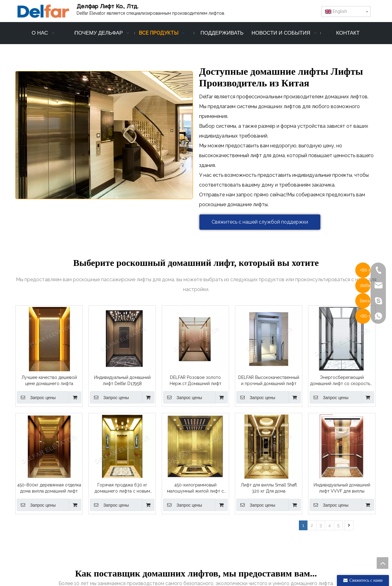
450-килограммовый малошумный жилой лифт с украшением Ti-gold (195, 488)
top (383, 563)
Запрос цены (36, 397)
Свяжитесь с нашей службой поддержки (260, 222)
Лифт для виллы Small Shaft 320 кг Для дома (269, 488)
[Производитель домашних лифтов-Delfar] (104, 135)
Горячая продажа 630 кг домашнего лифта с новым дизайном (122, 488)
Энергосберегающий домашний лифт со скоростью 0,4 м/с (342, 381)
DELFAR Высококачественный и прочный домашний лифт (269, 380)
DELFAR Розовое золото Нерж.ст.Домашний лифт (196, 380)
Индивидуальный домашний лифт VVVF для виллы (342, 488)
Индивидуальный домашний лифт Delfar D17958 (122, 380)
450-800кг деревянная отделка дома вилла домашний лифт (49, 488)
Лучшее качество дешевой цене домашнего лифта (49, 380)
